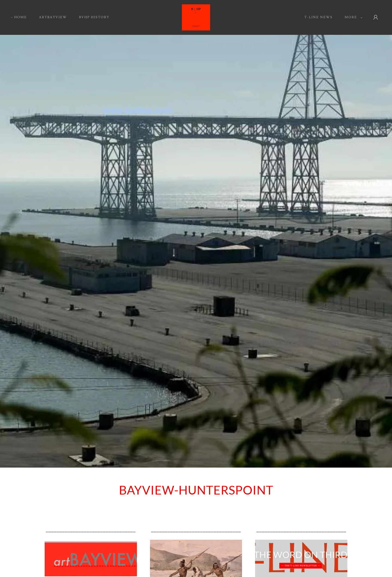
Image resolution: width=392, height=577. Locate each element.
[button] (353, 17)
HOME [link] (21, 17)
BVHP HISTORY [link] (94, 17)
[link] (196, 16)
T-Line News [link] (318, 17)
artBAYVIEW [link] (53, 17)
